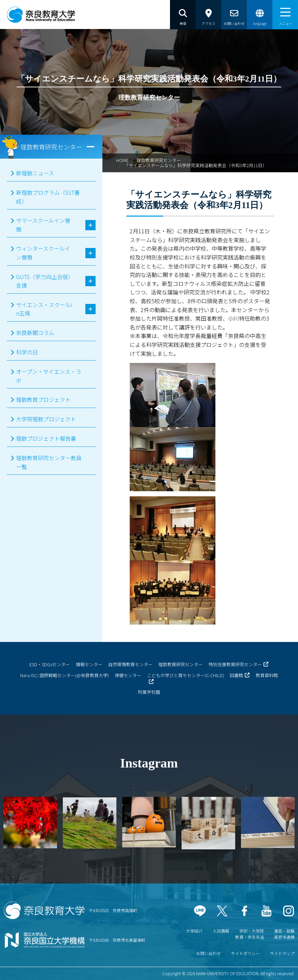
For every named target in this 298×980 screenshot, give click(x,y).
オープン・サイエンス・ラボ (49, 376)
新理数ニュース (35, 173)
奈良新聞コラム (35, 333)
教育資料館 (267, 675)
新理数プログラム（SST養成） (48, 197)
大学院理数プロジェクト (46, 419)
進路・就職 (284, 931)
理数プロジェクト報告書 (46, 438)
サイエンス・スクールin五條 (44, 309)
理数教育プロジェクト (43, 399)
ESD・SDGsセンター (50, 664)
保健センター (128, 675)
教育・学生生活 (250, 937)
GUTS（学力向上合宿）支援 (43, 281)
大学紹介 (194, 931)
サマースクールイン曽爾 (43, 225)
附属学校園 (149, 692)
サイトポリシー (245, 953)
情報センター (89, 664)
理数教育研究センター (159, 160)
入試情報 (221, 931)
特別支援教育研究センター (235, 664)
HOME (122, 160)
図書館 (236, 675)
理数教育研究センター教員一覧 (49, 462)
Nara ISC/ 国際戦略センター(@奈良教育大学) (65, 675)
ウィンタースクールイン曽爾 (43, 253)
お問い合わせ (209, 953)
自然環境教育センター (130, 664)
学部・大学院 (252, 931)
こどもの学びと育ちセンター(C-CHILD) (186, 675)
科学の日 (27, 352)
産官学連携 (284, 937)
